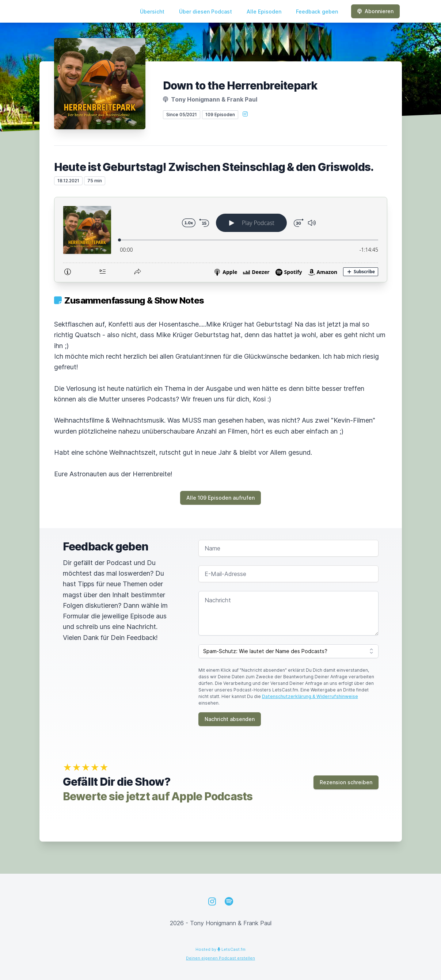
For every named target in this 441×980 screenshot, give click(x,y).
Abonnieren (375, 11)
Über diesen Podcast (206, 12)
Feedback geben (317, 12)
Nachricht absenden (230, 719)
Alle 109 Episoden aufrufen (220, 498)
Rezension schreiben (346, 782)
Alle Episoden (264, 12)
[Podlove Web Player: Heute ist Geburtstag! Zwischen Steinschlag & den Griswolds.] (221, 240)
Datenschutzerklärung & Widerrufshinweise (310, 696)
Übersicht (152, 12)
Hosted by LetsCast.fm (220, 949)
